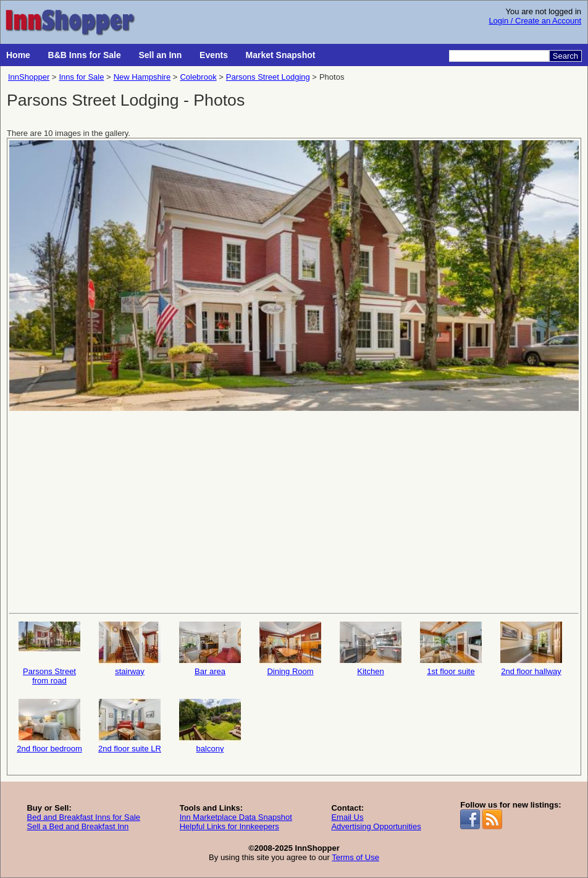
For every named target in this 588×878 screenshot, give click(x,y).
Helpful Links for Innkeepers (229, 826)
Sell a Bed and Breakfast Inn (78, 826)
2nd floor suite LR (130, 726)
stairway (130, 649)
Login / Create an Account (535, 21)
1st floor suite (451, 649)
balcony (210, 726)
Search (565, 56)
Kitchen (371, 649)
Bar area (210, 649)
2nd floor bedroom (49, 726)
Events (214, 55)
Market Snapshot (281, 55)
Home (18, 55)
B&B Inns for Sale (85, 55)
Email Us (347, 817)
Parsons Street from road (49, 653)
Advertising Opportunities (376, 826)
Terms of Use (355, 857)
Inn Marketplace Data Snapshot (236, 817)
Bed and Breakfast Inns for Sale (83, 817)
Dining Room (290, 649)
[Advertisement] (294, 511)
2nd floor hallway (531, 649)
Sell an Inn (160, 55)
